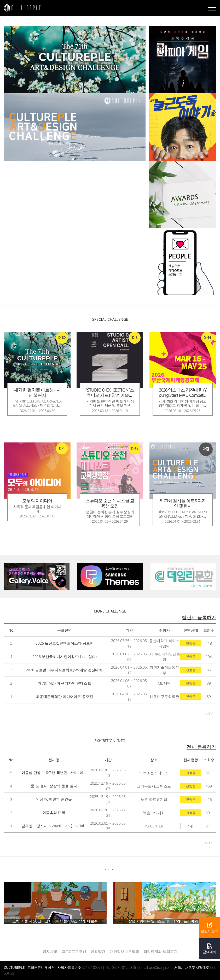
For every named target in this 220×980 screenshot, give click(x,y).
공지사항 (50, 952)
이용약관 (98, 952)
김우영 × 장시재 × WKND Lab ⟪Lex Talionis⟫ (54, 826)
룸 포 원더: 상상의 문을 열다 (54, 786)
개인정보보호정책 (124, 952)
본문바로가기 (0, 0)
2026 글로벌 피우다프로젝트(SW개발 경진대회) (65, 670)
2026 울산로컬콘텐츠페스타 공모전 (65, 643)
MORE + (210, 714)
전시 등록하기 (201, 747)
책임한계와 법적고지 (160, 952)
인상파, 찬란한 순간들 (54, 799)
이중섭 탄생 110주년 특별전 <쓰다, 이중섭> (54, 772)
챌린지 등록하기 (199, 617)
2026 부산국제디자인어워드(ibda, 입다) (65, 657)
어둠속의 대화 (54, 812)
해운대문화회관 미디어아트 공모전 (65, 696)
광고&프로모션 (74, 952)
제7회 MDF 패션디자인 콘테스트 (65, 683)
